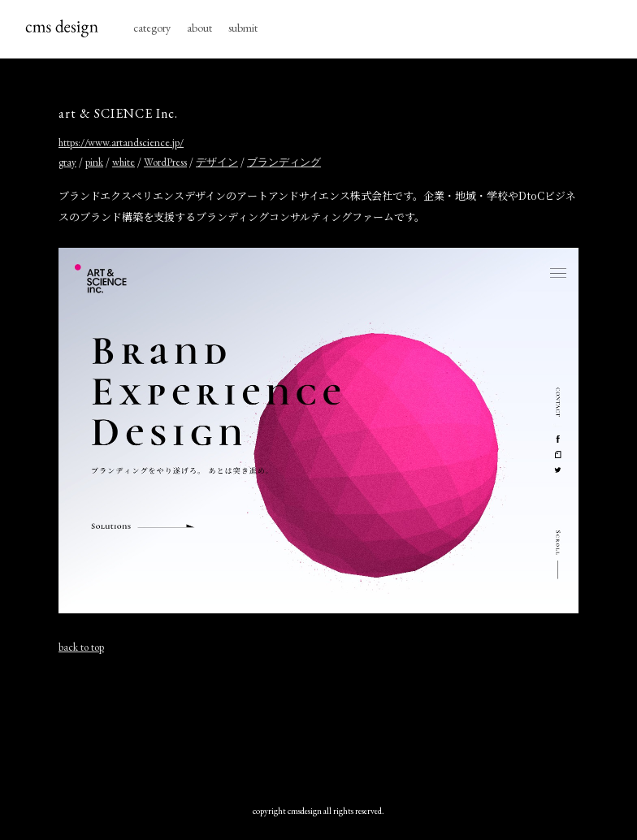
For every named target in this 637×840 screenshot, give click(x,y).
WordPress (165, 162)
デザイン (217, 162)
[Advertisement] (318, 725)
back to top (81, 647)
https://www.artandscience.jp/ (121, 143)
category (152, 28)
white (123, 162)
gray (67, 162)
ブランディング (284, 162)
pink (94, 162)
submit (243, 28)
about (199, 28)
